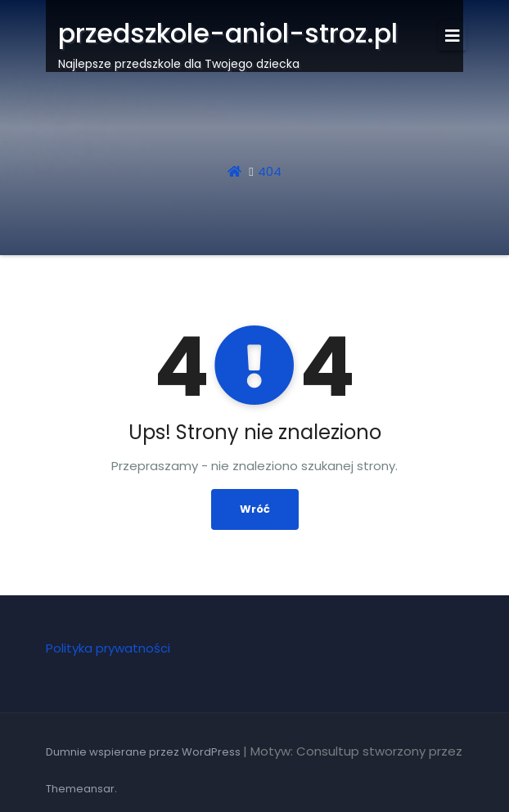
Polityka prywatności (108, 648)
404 (270, 171)
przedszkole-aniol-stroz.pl (228, 33)
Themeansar (80, 789)
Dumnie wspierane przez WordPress (144, 752)
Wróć (255, 509)
